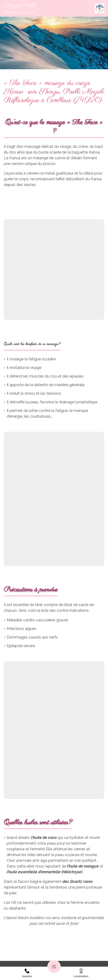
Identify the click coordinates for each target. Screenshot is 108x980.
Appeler (27, 973)
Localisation (81, 973)
